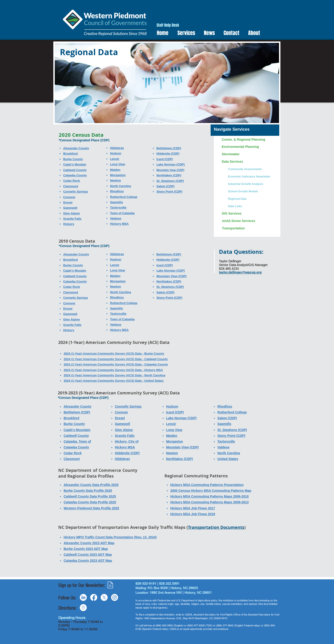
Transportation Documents (216, 527)
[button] (185, 33)
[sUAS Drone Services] (249, 221)
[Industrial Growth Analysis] (252, 184)
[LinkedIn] (83, 597)
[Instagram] (115, 597)
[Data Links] (252, 206)
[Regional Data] (252, 199)
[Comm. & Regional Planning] (249, 140)
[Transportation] (249, 228)
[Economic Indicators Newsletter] (252, 177)
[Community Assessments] (252, 169)
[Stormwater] (249, 154)
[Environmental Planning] (249, 147)
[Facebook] (94, 597)
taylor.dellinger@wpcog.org (240, 272)
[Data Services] (249, 162)
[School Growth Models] (252, 191)
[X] (104, 597)
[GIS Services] (249, 214)
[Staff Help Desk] (168, 25)
